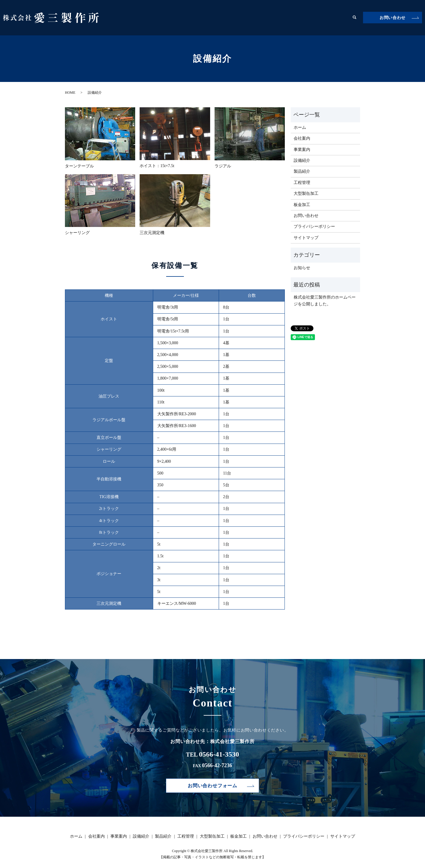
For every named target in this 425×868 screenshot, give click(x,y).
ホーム (158, 18)
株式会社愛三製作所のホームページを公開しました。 (325, 300)
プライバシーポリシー (314, 227)
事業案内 (205, 18)
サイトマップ (306, 238)
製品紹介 (255, 18)
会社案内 (181, 18)
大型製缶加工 (309, 18)
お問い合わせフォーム (212, 786)
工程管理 (280, 18)
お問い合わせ (393, 18)
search (354, 18)
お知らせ (302, 268)
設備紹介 (230, 18)
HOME (70, 93)
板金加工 (338, 18)
